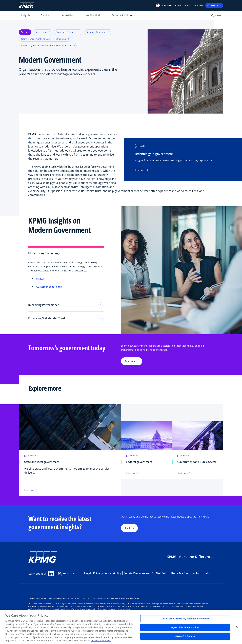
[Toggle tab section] (101, 305)
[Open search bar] (217, 16)
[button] (158, 5)
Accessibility (113, 573)
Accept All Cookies (185, 636)
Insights (26, 15)
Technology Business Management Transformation (48, 45)
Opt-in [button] (128, 528)
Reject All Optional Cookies (185, 627)
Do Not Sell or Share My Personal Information (182, 573)
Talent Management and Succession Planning (45, 39)
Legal (87, 573)
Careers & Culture (122, 15)
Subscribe (198, 5)
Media (188, 5)
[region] (121, 627)
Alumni (179, 5)
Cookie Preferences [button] (136, 573)
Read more (141, 170)
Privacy (98, 573)
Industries (67, 15)
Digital (40, 279)
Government (43, 32)
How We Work (93, 15)
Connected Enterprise (68, 32)
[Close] (237, 627)
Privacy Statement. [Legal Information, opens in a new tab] (101, 640)
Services (46, 15)
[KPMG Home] (26, 5)
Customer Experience (98, 32)
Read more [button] (130, 361)
